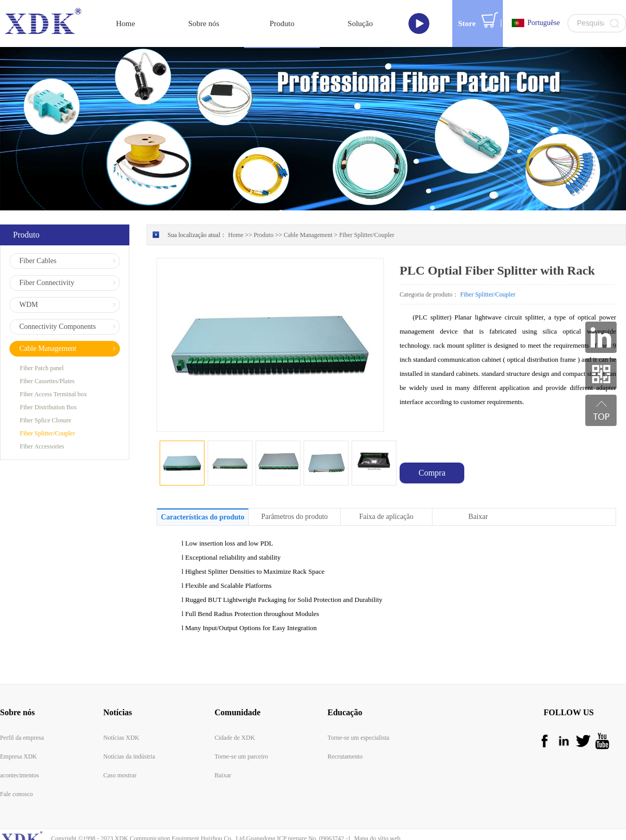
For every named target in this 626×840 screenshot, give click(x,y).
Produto (263, 207)
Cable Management (308, 207)
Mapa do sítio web (376, 811)
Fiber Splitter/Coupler (367, 207)
